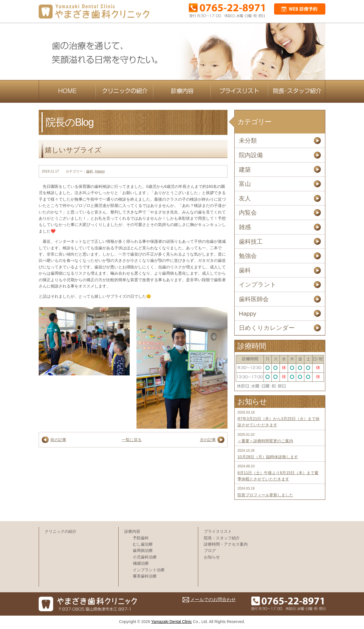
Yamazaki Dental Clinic (172, 622)
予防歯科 (141, 538)
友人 (245, 198)
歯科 (90, 171)
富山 (245, 184)
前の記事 (58, 440)
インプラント (258, 284)
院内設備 (251, 155)
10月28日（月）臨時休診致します (268, 457)
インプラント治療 (149, 570)
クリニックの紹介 (61, 531)
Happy (100, 171)
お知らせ (212, 557)
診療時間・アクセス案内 (226, 544)
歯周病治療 (143, 550)
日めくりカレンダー (267, 328)
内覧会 (248, 212)
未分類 (248, 140)
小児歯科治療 (145, 557)
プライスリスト (218, 531)
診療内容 (132, 531)
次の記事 (208, 440)
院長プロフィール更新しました (265, 495)
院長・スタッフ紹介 (222, 538)
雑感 (245, 227)
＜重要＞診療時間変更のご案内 (265, 441)
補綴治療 (141, 563)
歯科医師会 (254, 299)
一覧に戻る (132, 440)
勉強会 (248, 256)
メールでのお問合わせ (213, 600)
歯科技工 (251, 241)
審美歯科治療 (145, 576)
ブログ (210, 550)
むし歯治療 (143, 544)
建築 (245, 169)
